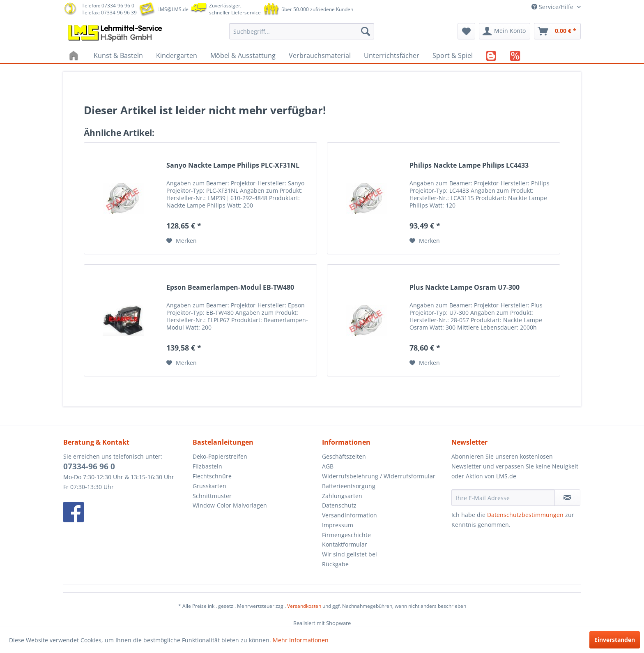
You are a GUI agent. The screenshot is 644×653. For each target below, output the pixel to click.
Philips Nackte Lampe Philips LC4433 (469, 165)
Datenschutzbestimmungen (525, 515)
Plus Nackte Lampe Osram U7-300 (465, 287)
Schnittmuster (212, 496)
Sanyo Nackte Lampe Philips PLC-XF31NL (233, 165)
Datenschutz (339, 505)
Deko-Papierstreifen (220, 456)
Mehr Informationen (301, 640)
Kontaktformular (345, 544)
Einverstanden (615, 640)
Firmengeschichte (346, 535)
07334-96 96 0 (89, 466)
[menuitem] (302, 31)
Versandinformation (350, 515)
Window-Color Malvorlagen (230, 505)
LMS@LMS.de (173, 9)
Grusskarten (209, 486)
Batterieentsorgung (349, 486)
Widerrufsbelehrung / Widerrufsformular (379, 476)
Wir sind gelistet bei (350, 554)
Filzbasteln (207, 466)
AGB (328, 466)
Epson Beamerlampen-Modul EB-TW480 (230, 287)
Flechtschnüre (212, 476)
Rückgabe (335, 564)
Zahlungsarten (342, 496)
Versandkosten (304, 606)
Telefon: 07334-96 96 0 (108, 6)
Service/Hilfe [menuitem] (553, 7)
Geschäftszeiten (344, 456)
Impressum (338, 525)
